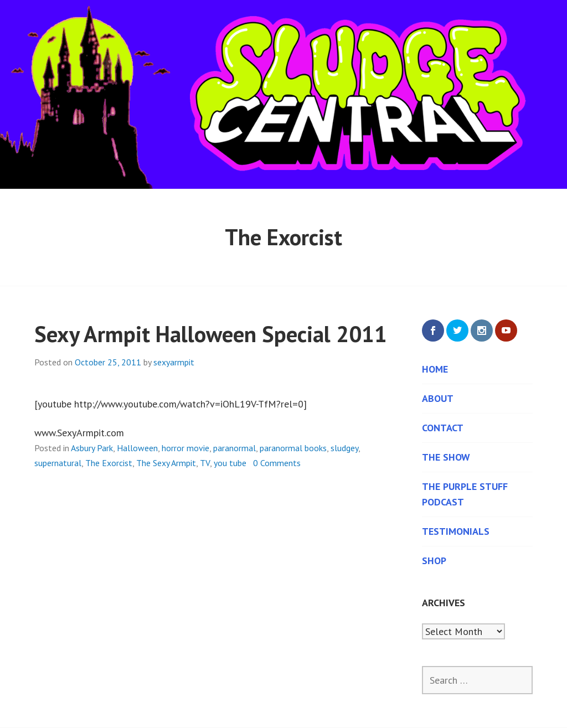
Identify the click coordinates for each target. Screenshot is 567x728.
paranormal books (293, 448)
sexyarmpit (174, 362)
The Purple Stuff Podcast (465, 494)
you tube (230, 463)
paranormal (234, 448)
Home (435, 369)
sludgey (344, 448)
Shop (434, 561)
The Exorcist (109, 463)
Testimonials (456, 531)
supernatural (58, 463)
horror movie (185, 448)
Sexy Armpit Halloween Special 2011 (211, 334)
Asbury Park (92, 448)
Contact (443, 428)
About (438, 398)
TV (205, 463)
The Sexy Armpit (166, 463)
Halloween (137, 448)
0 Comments (277, 463)
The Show (446, 457)
